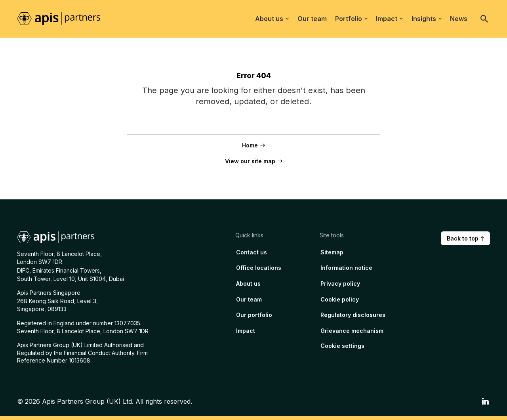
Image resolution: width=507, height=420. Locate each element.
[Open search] (484, 19)
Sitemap (332, 252)
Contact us (252, 252)
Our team (312, 19)
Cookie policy (340, 299)
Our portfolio (254, 315)
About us (272, 19)
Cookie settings (342, 346)
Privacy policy (340, 283)
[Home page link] (63, 18)
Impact (389, 19)
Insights (427, 19)
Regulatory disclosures (353, 315)
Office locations (259, 268)
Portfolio (351, 19)
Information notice (346, 268)
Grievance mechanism (352, 331)
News (459, 19)
